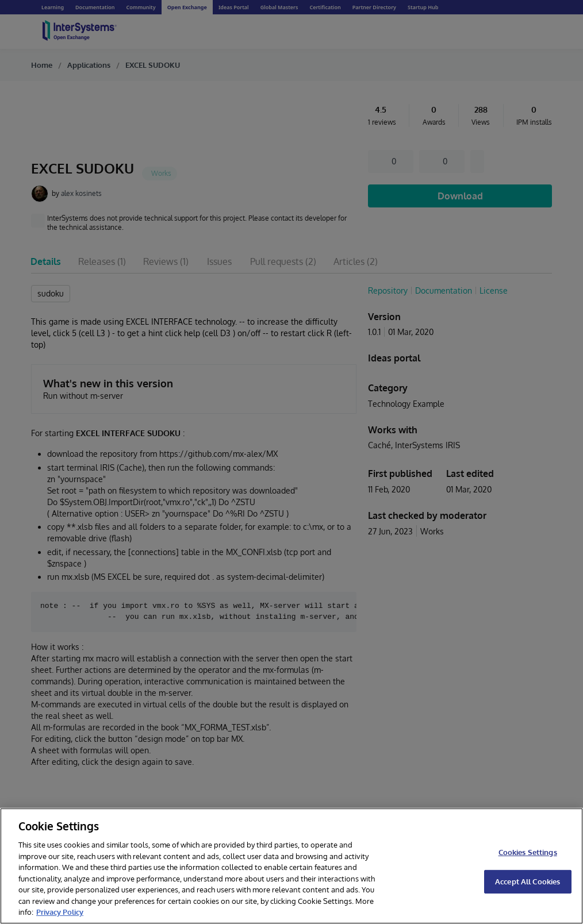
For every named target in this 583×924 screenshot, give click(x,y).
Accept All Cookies (528, 881)
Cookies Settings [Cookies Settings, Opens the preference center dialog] (528, 852)
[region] (291, 866)
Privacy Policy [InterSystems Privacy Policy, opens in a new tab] (60, 912)
